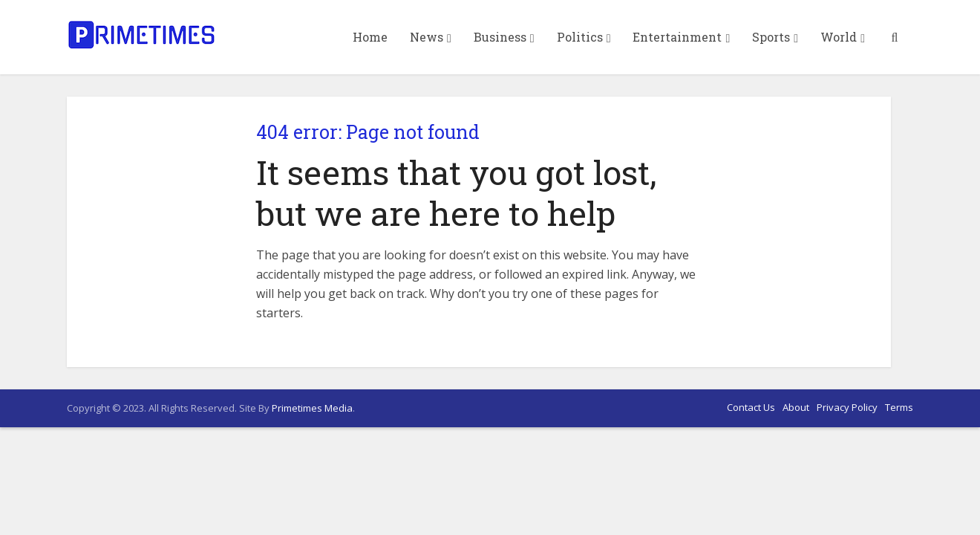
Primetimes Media (312, 408)
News (427, 37)
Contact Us (751, 407)
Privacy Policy (847, 407)
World (839, 37)
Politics (580, 37)
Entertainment (677, 37)
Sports (771, 37)
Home (370, 37)
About (796, 407)
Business (500, 37)
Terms (899, 407)
